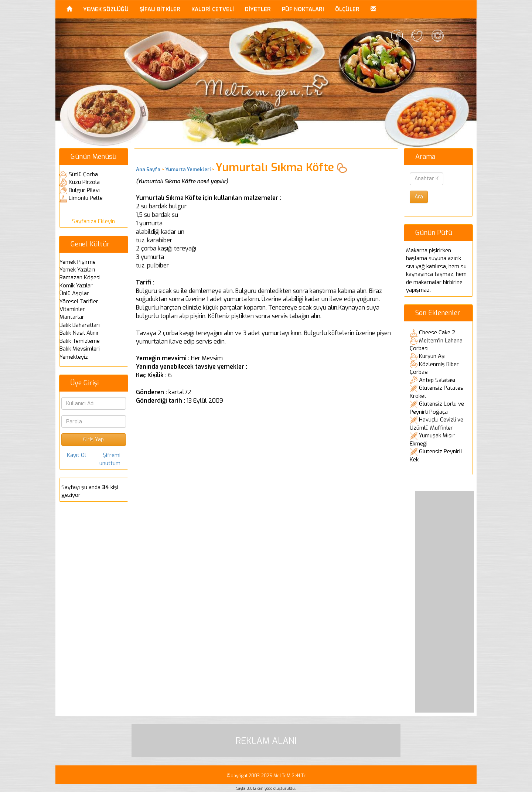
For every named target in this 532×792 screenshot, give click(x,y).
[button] (373, 9)
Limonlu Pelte (86, 198)
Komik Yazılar (76, 286)
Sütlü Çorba (83, 174)
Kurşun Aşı (432, 356)
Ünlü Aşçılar (74, 293)
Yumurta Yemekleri (188, 169)
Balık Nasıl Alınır (79, 333)
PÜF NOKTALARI (303, 9)
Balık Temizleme (80, 341)
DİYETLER (258, 9)
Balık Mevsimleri (80, 349)
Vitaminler (72, 309)
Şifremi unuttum (110, 459)
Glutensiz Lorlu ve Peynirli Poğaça (437, 408)
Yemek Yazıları (77, 270)
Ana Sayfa (148, 169)
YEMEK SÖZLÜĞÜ (106, 9)
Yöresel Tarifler (79, 301)
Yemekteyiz (74, 357)
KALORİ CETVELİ (213, 9)
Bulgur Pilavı (84, 190)
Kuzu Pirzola (84, 182)
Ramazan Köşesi (80, 277)
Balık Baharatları (80, 325)
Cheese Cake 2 (437, 332)
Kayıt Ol (76, 455)
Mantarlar (72, 317)
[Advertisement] (444, 602)
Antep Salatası (437, 380)
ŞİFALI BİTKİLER (160, 9)
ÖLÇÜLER (347, 9)
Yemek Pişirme (78, 262)
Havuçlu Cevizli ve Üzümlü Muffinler (436, 424)
